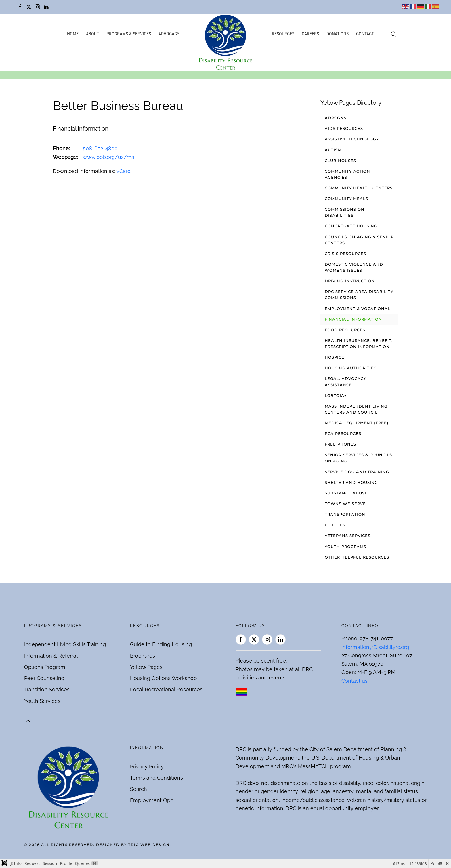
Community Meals (346, 199)
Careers (310, 34)
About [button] (92, 34)
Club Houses (340, 161)
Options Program (45, 667)
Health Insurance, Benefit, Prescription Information (359, 343)
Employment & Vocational (358, 309)
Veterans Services (348, 536)
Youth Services (42, 701)
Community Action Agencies (347, 174)
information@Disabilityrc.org (375, 647)
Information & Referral (51, 656)
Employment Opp (152, 800)
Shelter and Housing (351, 482)
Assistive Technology (352, 139)
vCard (124, 171)
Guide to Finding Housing (161, 644)
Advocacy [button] (169, 34)
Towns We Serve (345, 504)
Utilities (335, 525)
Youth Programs (345, 547)
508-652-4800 (100, 148)
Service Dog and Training (357, 472)
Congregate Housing (351, 226)
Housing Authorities (351, 368)
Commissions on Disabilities (345, 212)
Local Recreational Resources (166, 689)
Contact (365, 34)
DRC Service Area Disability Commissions (359, 295)
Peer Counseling (44, 678)
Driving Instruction (350, 281)
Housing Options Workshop (163, 678)
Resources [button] (283, 34)
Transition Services (47, 689)
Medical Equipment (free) (357, 423)
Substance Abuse (346, 493)
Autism (333, 150)
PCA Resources (343, 433)
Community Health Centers (359, 188)
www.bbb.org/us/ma (109, 157)
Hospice (335, 357)
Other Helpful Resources (357, 557)
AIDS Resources (344, 128)
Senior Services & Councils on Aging (358, 458)
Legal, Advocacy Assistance (345, 381)
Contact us (355, 681)
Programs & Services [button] (129, 34)
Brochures (143, 656)
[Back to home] (225, 43)
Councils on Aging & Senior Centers (359, 240)
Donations (338, 34)
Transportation (345, 514)
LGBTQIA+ (336, 395)
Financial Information (353, 319)
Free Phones (340, 444)
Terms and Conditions (156, 778)
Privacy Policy (147, 767)
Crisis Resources (345, 254)
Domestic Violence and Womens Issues (354, 267)
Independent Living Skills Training (65, 644)
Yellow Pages (146, 667)
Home (73, 34)
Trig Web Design (149, 845)
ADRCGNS (336, 118)
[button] (393, 34)
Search (138, 789)
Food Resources (345, 330)
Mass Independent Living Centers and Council (356, 409)
